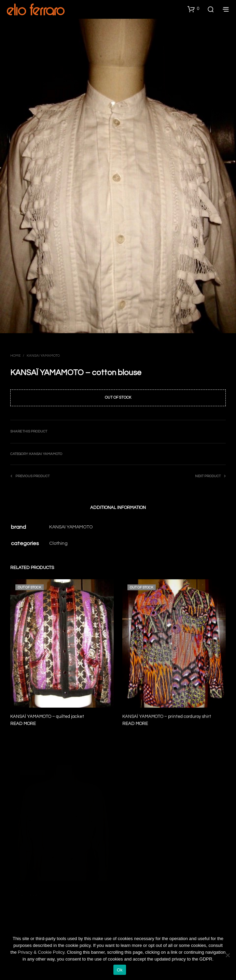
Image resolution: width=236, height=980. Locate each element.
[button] (193, 9)
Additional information (118, 508)
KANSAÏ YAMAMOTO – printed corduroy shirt (167, 713)
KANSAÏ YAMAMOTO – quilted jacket (47, 716)
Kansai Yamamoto (43, 356)
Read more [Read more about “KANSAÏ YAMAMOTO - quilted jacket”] (23, 724)
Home (15, 356)
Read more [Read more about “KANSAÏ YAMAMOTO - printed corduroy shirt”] (137, 720)
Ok (120, 970)
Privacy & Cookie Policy (41, 952)
